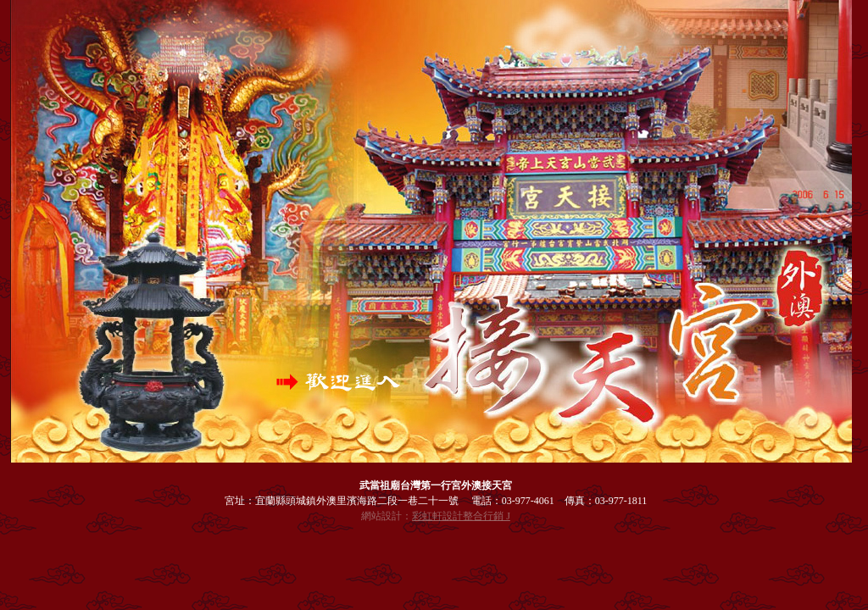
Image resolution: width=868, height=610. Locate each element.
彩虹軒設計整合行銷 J (461, 516)
